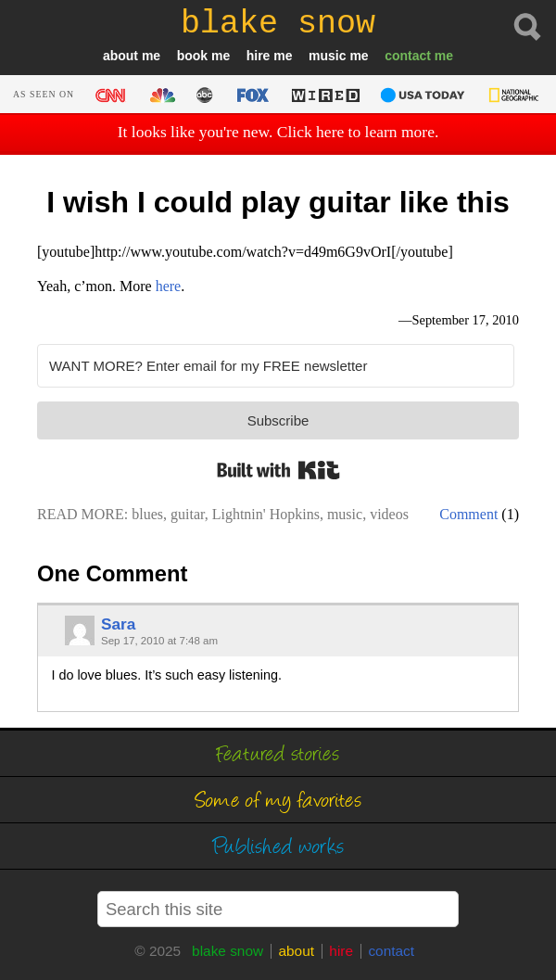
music (327, 56)
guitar (188, 514)
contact (408, 56)
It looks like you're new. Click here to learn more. (278, 132)
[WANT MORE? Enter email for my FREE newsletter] (276, 366)
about (120, 56)
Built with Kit (278, 470)
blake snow (227, 951)
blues (147, 514)
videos (389, 514)
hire (259, 56)
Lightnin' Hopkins (266, 514)
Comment (468, 514)
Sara (118, 624)
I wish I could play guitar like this (278, 202)
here (169, 286)
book (192, 56)
